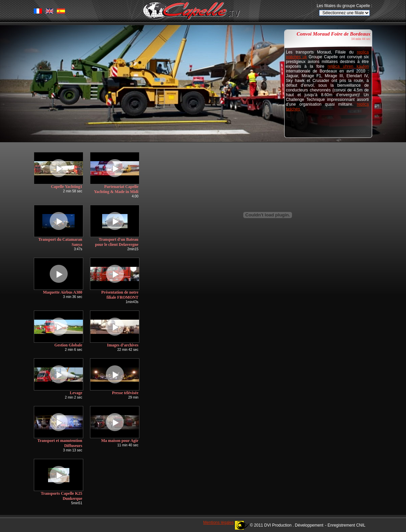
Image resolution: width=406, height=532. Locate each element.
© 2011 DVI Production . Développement (287, 525)
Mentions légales (219, 523)
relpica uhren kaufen (348, 66)
